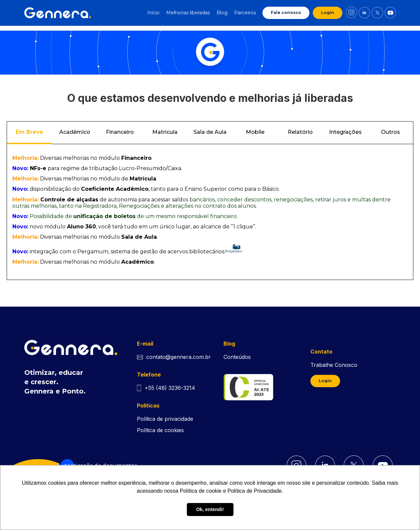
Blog (222, 13)
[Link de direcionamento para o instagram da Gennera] (351, 13)
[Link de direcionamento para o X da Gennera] (377, 13)
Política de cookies (160, 430)
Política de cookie (201, 491)
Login (328, 12)
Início (153, 13)
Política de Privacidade (255, 491)
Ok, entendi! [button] (210, 509)
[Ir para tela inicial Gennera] (58, 13)
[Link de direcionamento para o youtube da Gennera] (390, 13)
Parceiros (245, 13)
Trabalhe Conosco (334, 365)
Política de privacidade (165, 419)
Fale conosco (286, 12)
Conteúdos (237, 357)
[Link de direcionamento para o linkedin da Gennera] (364, 13)
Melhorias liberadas (188, 13)
